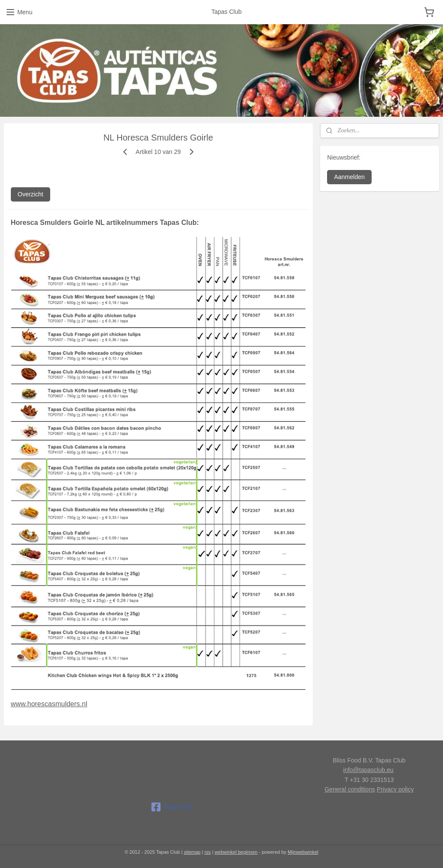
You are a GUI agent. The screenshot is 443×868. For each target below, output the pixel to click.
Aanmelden (349, 177)
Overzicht (30, 194)
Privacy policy (395, 789)
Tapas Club (172, 807)
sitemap (192, 852)
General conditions (350, 789)
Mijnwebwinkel (303, 852)
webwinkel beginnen (236, 852)
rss (207, 852)
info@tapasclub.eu (368, 770)
